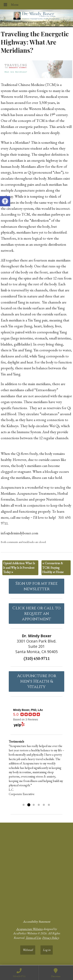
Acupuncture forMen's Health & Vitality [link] (37, 681)
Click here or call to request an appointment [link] (36, 614)
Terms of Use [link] (33, 938)
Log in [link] (47, 950)
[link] (5, 201)
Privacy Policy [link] (51, 938)
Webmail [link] (28, 950)
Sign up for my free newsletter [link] (36, 586)
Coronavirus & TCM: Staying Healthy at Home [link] (53, 568)
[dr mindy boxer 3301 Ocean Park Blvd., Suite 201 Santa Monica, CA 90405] (36, 869)
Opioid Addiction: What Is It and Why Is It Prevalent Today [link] (19, 568)
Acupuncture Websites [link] (29, 929)
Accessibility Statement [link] (37, 922)
